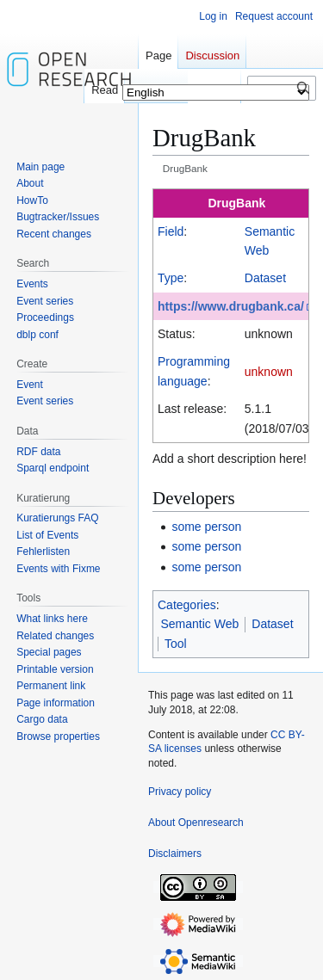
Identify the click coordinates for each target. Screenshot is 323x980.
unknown (269, 372)
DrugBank (236, 203)
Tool (176, 644)
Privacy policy (180, 792)
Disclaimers (175, 854)
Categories (187, 605)
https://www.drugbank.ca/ (231, 306)
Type (171, 278)
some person (206, 527)
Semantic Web (200, 624)
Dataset (265, 278)
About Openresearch (196, 823)
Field (171, 231)
